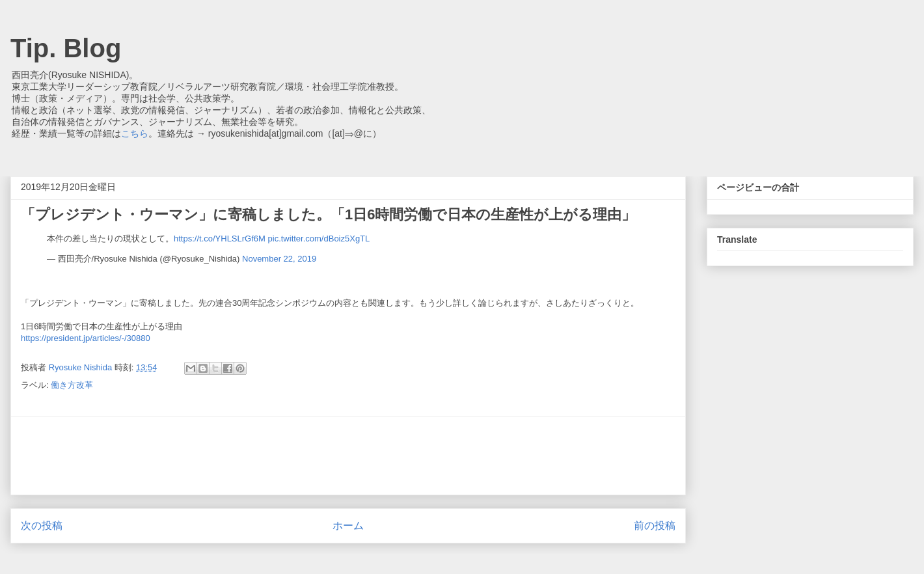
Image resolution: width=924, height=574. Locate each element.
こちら (135, 133)
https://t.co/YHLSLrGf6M (220, 239)
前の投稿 (655, 526)
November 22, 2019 (279, 259)
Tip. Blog (66, 48)
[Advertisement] (348, 456)
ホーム (348, 526)
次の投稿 (42, 526)
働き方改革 (72, 385)
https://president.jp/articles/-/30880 (86, 338)
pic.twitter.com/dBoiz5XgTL (319, 239)
